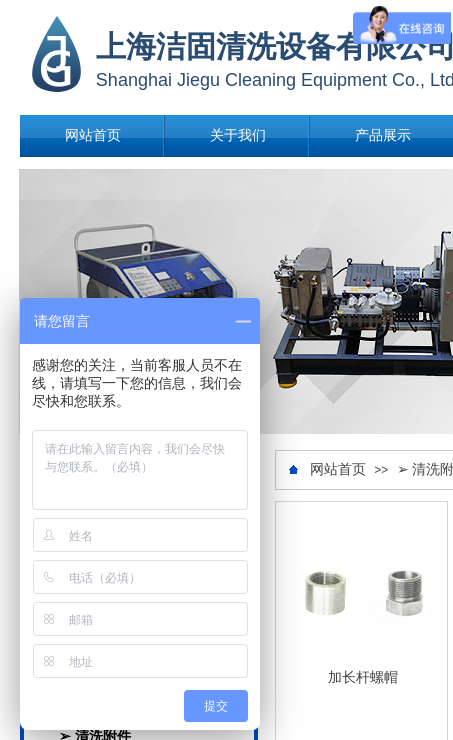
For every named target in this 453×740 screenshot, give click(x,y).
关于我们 (238, 135)
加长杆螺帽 (363, 677)
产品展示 (383, 135)
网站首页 (93, 135)
